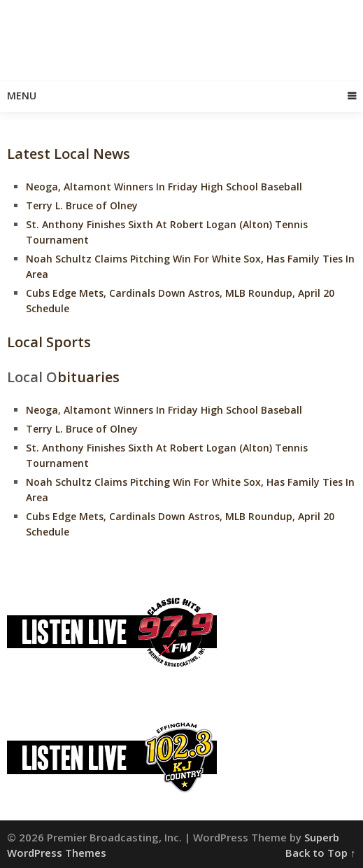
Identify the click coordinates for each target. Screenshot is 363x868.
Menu (22, 96)
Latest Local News (69, 154)
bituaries (88, 377)
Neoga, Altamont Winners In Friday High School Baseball (164, 187)
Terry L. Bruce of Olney (82, 205)
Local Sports (49, 342)
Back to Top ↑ (321, 853)
